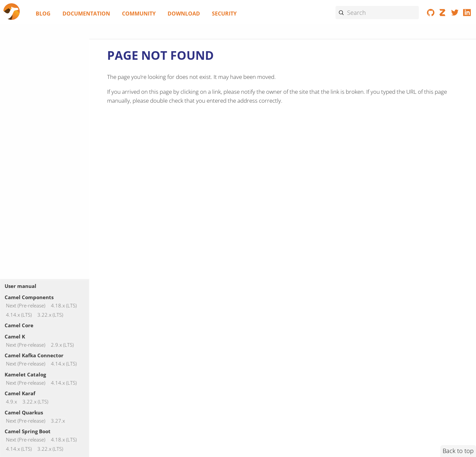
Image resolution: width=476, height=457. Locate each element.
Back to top (458, 451)
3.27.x (58, 421)
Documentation (86, 14)
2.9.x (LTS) (62, 345)
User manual (20, 286)
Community (139, 14)
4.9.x (11, 402)
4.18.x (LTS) (64, 306)
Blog (43, 14)
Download (184, 14)
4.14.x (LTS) (19, 315)
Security (224, 14)
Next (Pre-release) (26, 306)
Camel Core (19, 325)
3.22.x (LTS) (50, 315)
